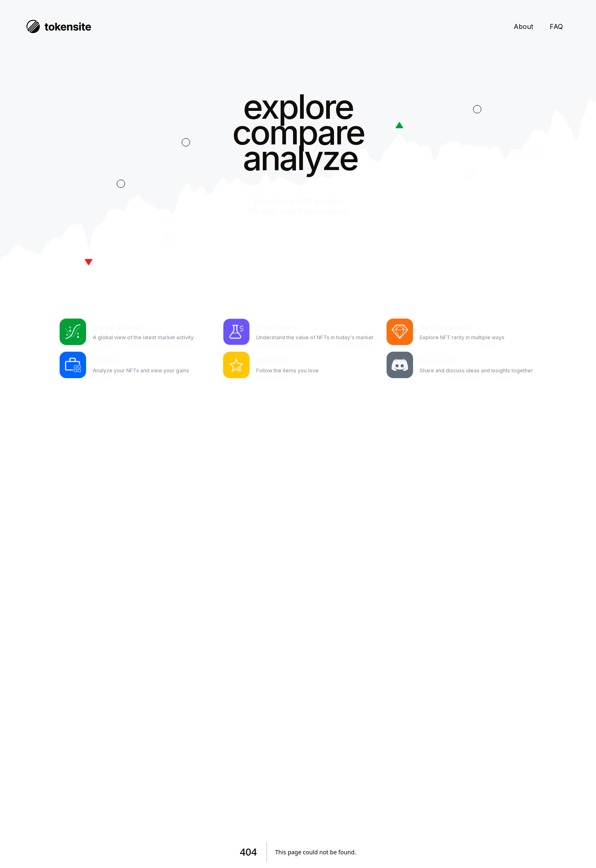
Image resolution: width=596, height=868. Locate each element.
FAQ (556, 26)
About (523, 26)
